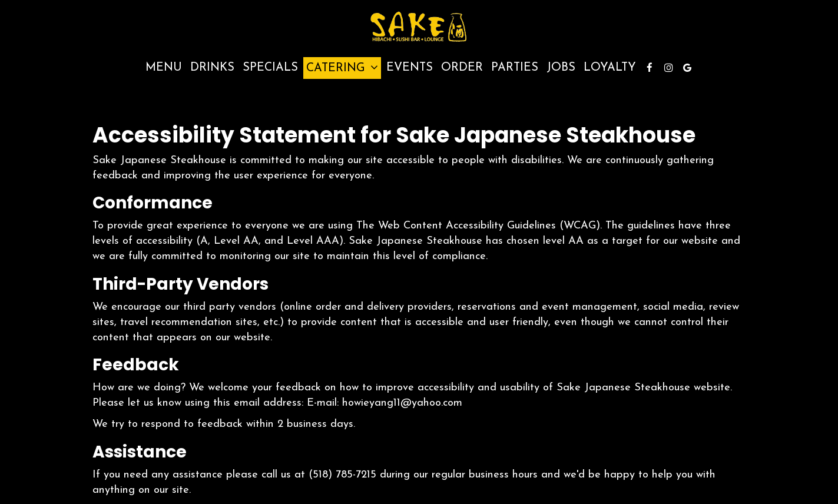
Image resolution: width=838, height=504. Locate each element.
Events (410, 68)
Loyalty (610, 68)
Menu (164, 68)
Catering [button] (342, 68)
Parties (515, 68)
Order (462, 68)
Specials (270, 68)
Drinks (212, 68)
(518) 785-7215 (342, 475)
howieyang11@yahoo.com (402, 403)
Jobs (561, 68)
